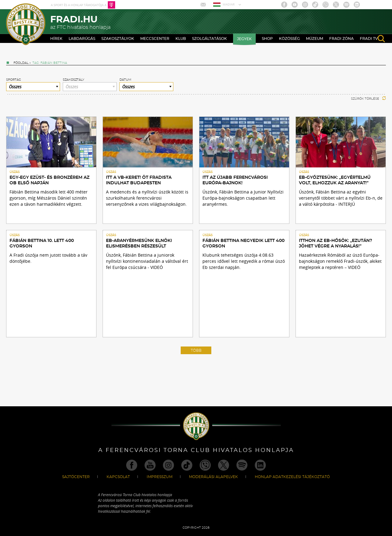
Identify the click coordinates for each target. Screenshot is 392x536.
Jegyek (244, 39)
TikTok (315, 5)
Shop (267, 39)
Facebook (284, 5)
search (381, 39)
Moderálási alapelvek (213, 477)
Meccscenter (155, 39)
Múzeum (315, 39)
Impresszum (160, 477)
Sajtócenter (76, 477)
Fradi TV (369, 39)
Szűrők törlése (368, 99)
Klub (181, 39)
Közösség (289, 39)
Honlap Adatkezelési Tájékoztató (292, 477)
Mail (204, 5)
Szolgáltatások (209, 39)
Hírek (56, 39)
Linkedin (357, 5)
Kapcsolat (118, 477)
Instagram (305, 5)
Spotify (346, 5)
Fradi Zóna (341, 39)
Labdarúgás (82, 39)
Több (196, 350)
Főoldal (21, 63)
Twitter (336, 5)
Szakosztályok (118, 39)
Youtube (295, 5)
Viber (326, 5)
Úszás (15, 172)
